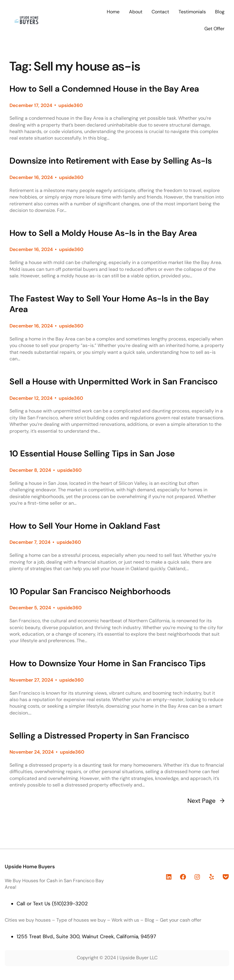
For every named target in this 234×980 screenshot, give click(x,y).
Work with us (125, 920)
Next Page (206, 801)
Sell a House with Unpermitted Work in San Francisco (114, 382)
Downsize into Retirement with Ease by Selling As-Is (111, 161)
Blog (149, 920)
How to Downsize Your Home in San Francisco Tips (108, 664)
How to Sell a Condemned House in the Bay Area (104, 89)
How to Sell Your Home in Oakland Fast (85, 526)
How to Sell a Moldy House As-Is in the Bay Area (103, 233)
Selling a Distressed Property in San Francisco (99, 736)
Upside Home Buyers (30, 867)
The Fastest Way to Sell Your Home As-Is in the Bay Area (109, 304)
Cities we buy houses (28, 920)
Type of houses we (77, 920)
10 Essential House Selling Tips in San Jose (92, 454)
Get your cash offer (181, 920)
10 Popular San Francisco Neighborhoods (90, 591)
